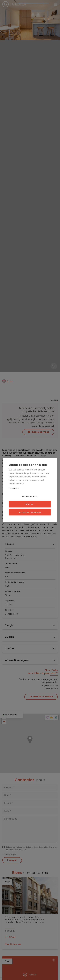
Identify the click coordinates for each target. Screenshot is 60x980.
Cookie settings (30, 496)
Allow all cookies (30, 512)
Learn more (14, 488)
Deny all (30, 504)
